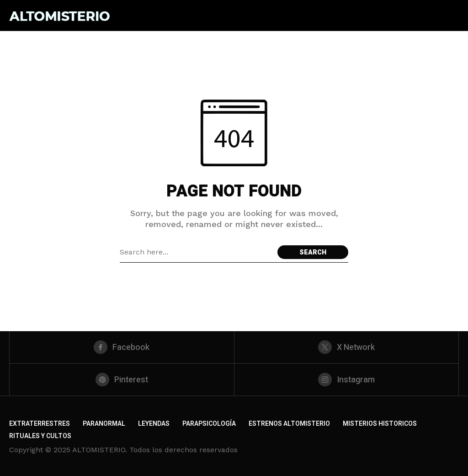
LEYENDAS (154, 424)
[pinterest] (122, 380)
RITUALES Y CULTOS (40, 436)
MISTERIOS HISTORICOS (380, 424)
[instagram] (347, 380)
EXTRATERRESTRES (40, 424)
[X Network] (347, 347)
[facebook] (122, 347)
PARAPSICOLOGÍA (209, 424)
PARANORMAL (104, 424)
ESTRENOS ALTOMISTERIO (289, 424)
